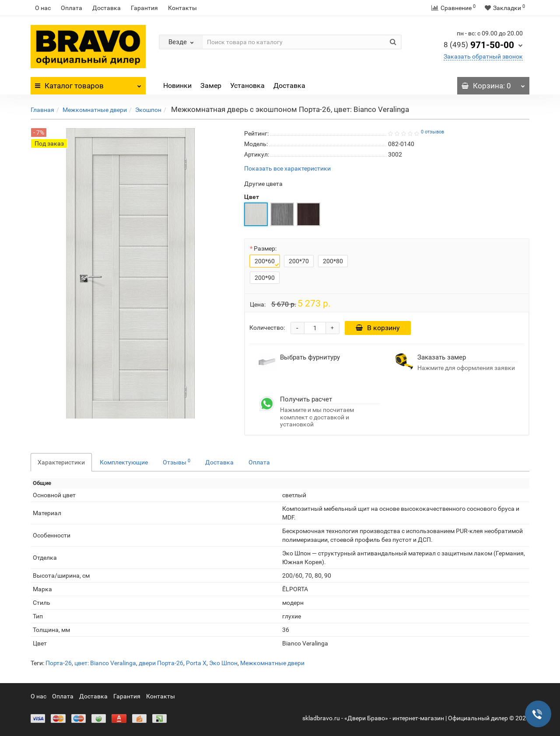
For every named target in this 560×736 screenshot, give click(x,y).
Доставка (107, 8)
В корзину (378, 328)
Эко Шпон (223, 663)
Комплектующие (124, 462)
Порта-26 (59, 663)
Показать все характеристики (287, 169)
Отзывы (177, 462)
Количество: (267, 328)
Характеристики (61, 462)
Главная (42, 110)
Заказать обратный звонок (483, 56)
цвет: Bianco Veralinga (105, 663)
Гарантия (144, 8)
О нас (43, 8)
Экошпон (148, 110)
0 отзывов (432, 132)
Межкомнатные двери (95, 110)
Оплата (72, 8)
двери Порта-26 (161, 663)
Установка (247, 85)
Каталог (88, 84)
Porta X (196, 663)
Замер (211, 85)
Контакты (182, 8)
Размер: (265, 248)
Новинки (177, 85)
